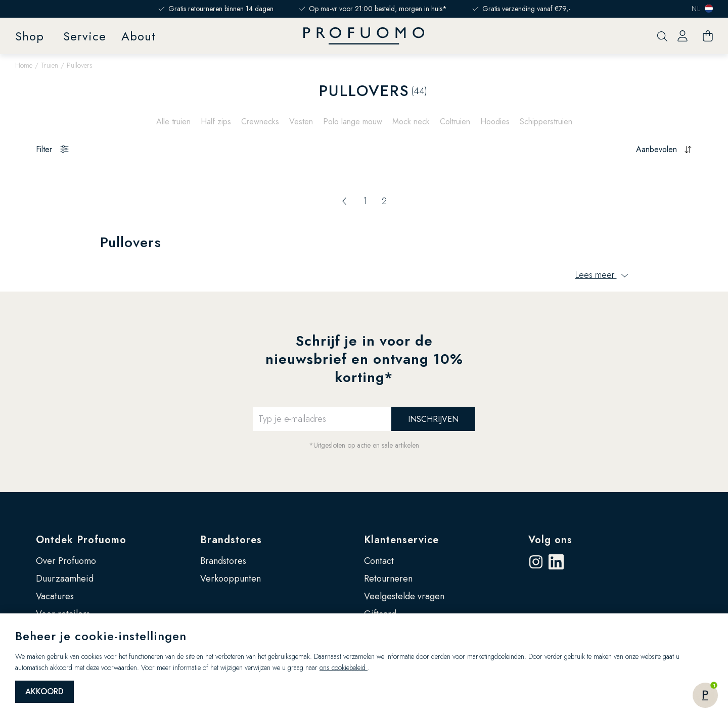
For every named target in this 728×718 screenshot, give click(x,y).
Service (85, 36)
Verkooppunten (231, 579)
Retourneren (388, 579)
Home (24, 65)
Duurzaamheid (65, 579)
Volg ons (550, 540)
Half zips (216, 122)
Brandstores (231, 540)
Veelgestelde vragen (404, 596)
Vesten (301, 122)
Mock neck (411, 122)
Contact (379, 561)
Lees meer (602, 275)
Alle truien (173, 122)
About (139, 36)
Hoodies (495, 122)
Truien (50, 65)
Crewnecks (260, 122)
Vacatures (55, 596)
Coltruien (455, 122)
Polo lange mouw (353, 122)
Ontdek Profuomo (81, 540)
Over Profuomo (66, 561)
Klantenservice (401, 540)
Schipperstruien (546, 122)
